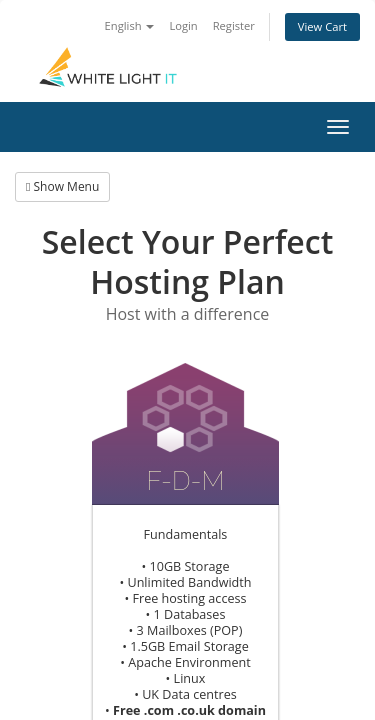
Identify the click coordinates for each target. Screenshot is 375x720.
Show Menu (62, 186)
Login (183, 25)
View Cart (322, 26)
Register (234, 25)
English (130, 25)
